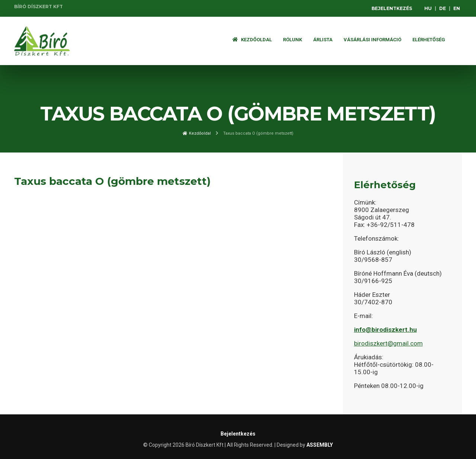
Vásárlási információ (372, 40)
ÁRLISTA (323, 40)
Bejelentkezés (392, 8)
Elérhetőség (429, 40)
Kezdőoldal (252, 40)
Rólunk (292, 40)
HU (428, 8)
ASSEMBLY (320, 445)
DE (443, 8)
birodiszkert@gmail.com (388, 343)
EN (457, 8)
